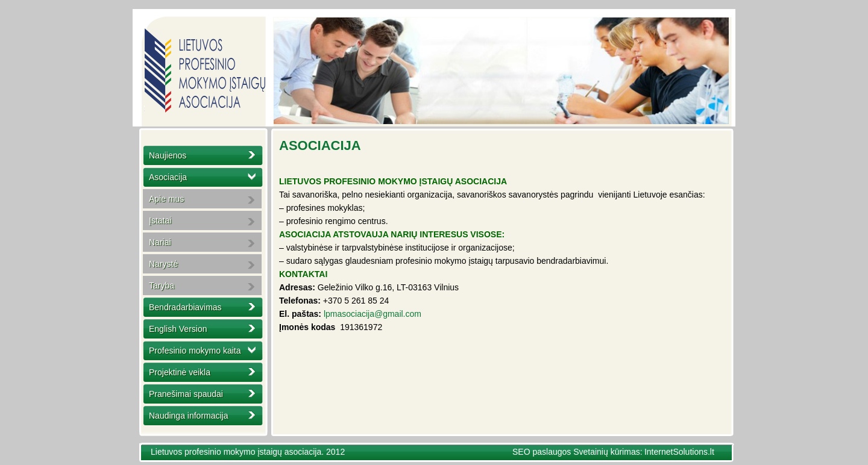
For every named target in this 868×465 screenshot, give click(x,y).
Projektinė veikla (180, 372)
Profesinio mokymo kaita (195, 351)
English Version (178, 329)
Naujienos (168, 155)
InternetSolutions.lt (679, 452)
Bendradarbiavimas (185, 307)
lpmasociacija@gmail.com (373, 314)
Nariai (160, 242)
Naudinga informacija (189, 416)
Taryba (162, 286)
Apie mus (166, 199)
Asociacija (168, 177)
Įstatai (160, 220)
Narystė (163, 264)
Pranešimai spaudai (186, 394)
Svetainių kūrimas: (608, 452)
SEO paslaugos (543, 452)
